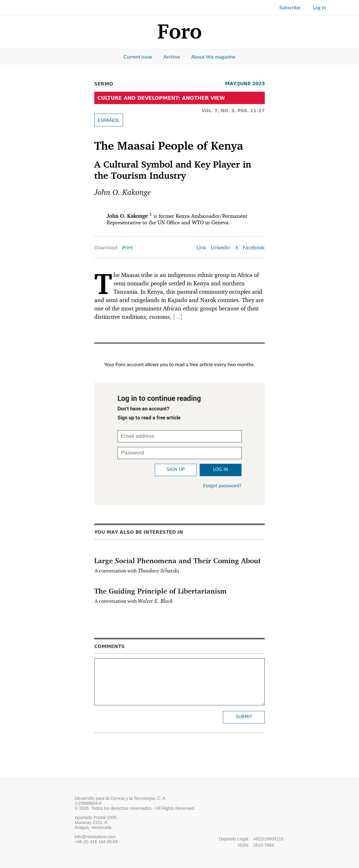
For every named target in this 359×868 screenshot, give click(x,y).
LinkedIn (221, 248)
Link (201, 248)
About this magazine (213, 57)
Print (128, 248)
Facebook (254, 248)
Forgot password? (222, 485)
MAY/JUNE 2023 (245, 83)
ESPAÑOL (109, 120)
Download (106, 248)
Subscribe (290, 7)
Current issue (138, 57)
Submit (244, 717)
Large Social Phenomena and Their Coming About (177, 560)
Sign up (176, 470)
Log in (319, 7)
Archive (172, 57)
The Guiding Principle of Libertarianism (160, 591)
